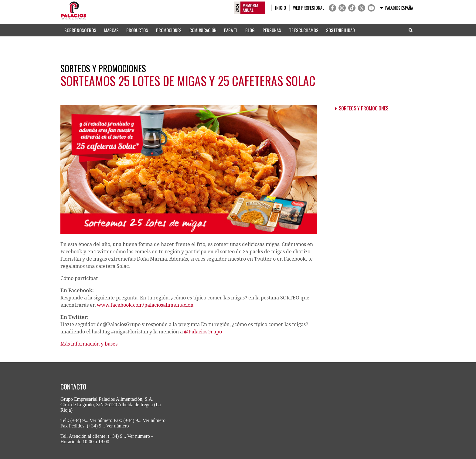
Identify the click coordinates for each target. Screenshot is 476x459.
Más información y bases (89, 344)
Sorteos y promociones (364, 108)
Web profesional (309, 8)
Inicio (280, 8)
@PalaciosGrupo (203, 332)
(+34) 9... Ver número (91, 420)
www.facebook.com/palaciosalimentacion (145, 305)
